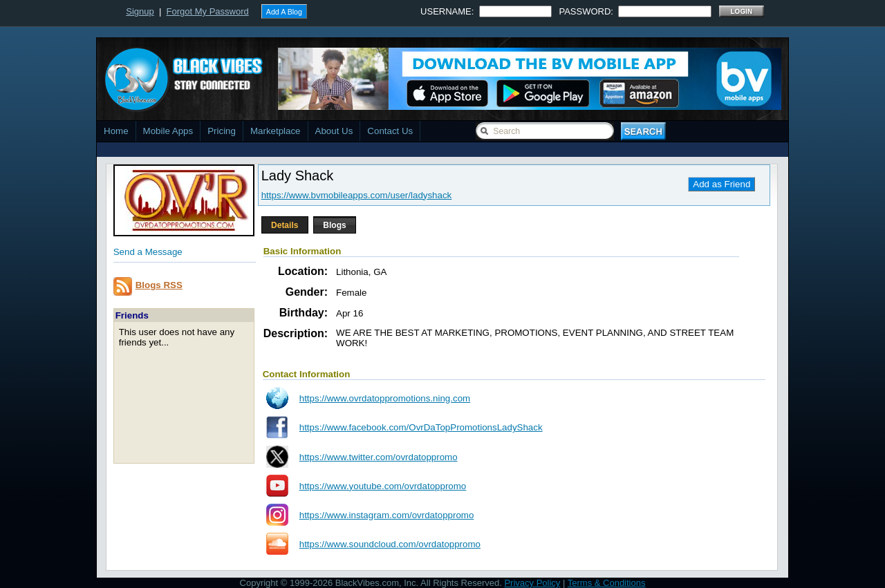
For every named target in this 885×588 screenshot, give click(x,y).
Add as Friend (721, 184)
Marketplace (276, 131)
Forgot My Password (208, 11)
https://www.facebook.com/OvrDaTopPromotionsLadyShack (421, 427)
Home (116, 131)
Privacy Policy (532, 583)
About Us (334, 131)
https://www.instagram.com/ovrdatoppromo (387, 515)
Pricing (222, 131)
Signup (140, 11)
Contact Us (390, 131)
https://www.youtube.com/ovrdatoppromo (383, 486)
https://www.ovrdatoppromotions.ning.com (385, 398)
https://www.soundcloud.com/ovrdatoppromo (390, 544)
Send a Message (148, 252)
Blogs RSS (159, 285)
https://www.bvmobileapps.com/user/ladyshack (357, 195)
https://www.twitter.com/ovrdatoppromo (379, 457)
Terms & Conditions (607, 583)
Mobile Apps (168, 131)
